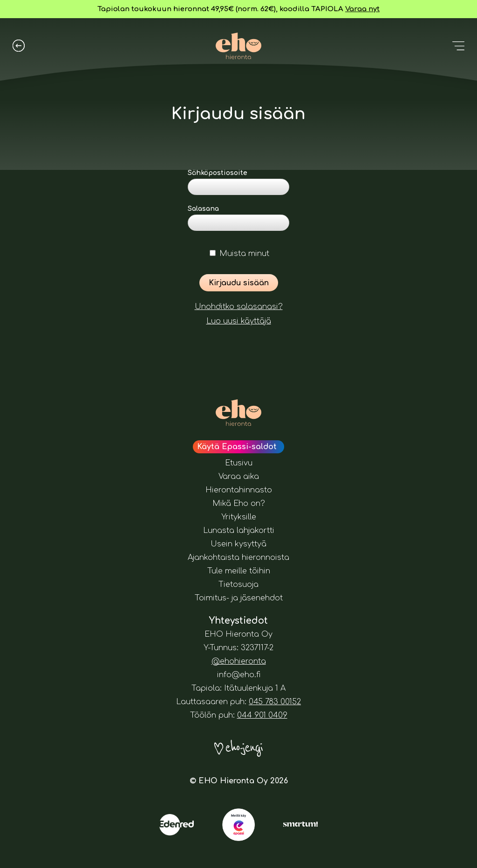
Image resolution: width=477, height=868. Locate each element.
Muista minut (239, 254)
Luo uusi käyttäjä (239, 321)
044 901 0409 (262, 715)
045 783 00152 (275, 702)
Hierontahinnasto (239, 490)
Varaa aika (239, 477)
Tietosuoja (238, 585)
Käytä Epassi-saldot (237, 447)
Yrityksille (239, 517)
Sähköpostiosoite (218, 173)
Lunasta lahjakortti (239, 531)
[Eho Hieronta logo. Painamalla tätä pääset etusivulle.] (239, 46)
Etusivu (239, 463)
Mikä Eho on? (239, 504)
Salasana (203, 209)
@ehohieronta (239, 661)
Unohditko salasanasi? (239, 307)
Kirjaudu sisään (239, 283)
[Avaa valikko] (458, 46)
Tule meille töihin (239, 571)
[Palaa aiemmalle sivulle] (19, 46)
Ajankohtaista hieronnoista (238, 558)
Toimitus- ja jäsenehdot (239, 598)
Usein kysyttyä (238, 544)
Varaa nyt (362, 9)
